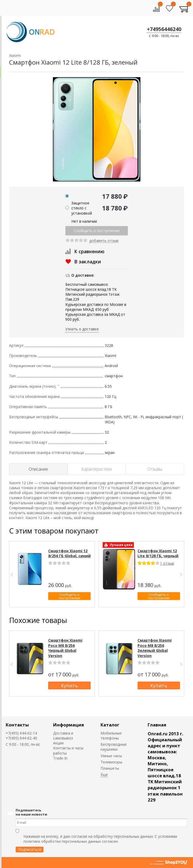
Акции (58, 743)
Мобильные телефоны (111, 736)
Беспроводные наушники (114, 747)
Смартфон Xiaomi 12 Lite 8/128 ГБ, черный (158, 553)
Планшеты (110, 768)
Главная (157, 725)
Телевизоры (111, 762)
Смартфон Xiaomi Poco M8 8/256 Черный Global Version (65, 648)
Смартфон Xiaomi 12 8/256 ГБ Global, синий (69, 553)
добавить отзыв (104, 241)
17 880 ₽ (115, 196)
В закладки (88, 262)
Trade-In (60, 758)
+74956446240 (164, 29)
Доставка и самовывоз (63, 736)
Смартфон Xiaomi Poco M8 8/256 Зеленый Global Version (155, 648)
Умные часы (111, 756)
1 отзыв (167, 563)
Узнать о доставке (82, 329)
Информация (69, 725)
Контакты (17, 725)
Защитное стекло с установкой (82, 208)
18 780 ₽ (115, 208)
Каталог (110, 725)
